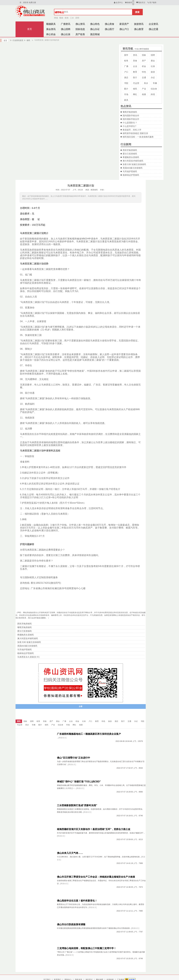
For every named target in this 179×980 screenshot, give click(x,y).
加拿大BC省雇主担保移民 (134, 164)
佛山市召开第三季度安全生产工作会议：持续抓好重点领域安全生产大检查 (96, 877)
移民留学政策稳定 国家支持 (135, 133)
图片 (126, 89)
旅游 (153, 72)
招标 (144, 55)
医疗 (135, 78)
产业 (144, 89)
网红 (135, 94)
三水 (72, 18)
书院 (126, 83)
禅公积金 (51, 34)
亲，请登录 (24, 3)
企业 (135, 66)
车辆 (155, 83)
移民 (27, 40)
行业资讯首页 (17, 40)
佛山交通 (153, 29)
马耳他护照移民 (130, 171)
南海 (67, 18)
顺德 (61, 18)
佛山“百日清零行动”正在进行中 (74, 758)
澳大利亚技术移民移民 (133, 161)
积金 (144, 66)
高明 (77, 18)
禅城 (56, 18)
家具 (126, 100)
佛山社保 (66, 34)
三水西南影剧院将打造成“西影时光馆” (77, 805)
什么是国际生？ (130, 123)
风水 (146, 83)
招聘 (153, 55)
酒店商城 (95, 34)
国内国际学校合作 (131, 116)
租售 (126, 61)
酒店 (126, 78)
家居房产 (124, 24)
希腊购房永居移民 (131, 157)
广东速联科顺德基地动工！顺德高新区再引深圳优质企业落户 (89, 734)
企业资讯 (153, 24)
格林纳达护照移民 (131, 175)
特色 (144, 72)
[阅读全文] (63, 738)
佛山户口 (124, 29)
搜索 (137, 12)
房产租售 (80, 34)
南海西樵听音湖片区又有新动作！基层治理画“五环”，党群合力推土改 (94, 829)
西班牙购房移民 (130, 150)
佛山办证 (95, 29)
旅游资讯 (139, 24)
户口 (126, 72)
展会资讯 (51, 29)
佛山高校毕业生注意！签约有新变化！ (77, 901)
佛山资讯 (80, 24)
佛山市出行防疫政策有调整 (71, 924)
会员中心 (118, 3)
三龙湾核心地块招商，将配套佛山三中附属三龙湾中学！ (87, 948)
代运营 (136, 83)
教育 (135, 72)
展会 (153, 61)
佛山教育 (139, 29)
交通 (144, 78)
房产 (144, 61)
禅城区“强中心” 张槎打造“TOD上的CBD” (79, 782)
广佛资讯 (66, 24)
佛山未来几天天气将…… (70, 853)
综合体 (154, 89)
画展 (144, 94)
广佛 (126, 66)
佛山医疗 (109, 29)
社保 (153, 66)
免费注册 (32, 3)
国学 (126, 55)
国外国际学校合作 (131, 119)
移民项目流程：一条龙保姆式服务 (138, 137)
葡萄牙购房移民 (130, 112)
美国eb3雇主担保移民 (133, 168)
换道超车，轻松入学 (132, 130)
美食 (135, 61)
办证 (153, 78)
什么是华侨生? (129, 126)
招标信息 (80, 29)
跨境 (153, 94)
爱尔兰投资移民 (130, 154)
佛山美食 (109, 24)
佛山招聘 (66, 29)
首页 (30, 29)
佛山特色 (95, 24)
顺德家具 (51, 24)
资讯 (135, 55)
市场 (126, 94)
